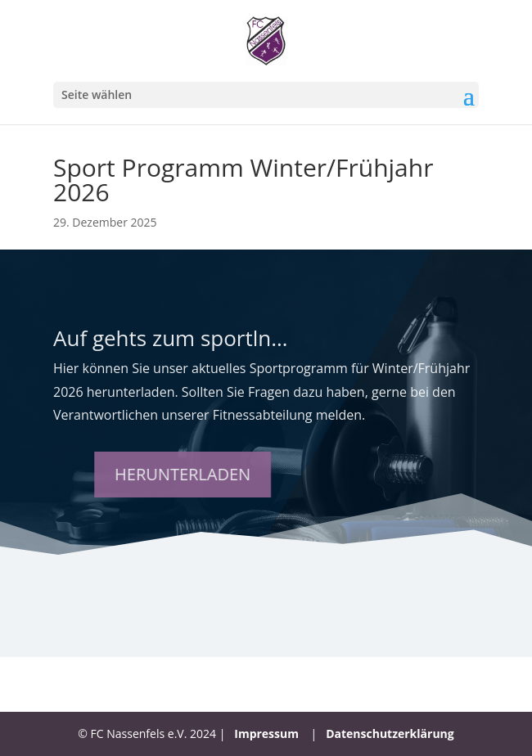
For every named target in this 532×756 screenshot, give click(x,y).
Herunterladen (221, 474)
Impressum (266, 733)
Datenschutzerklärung (390, 733)
